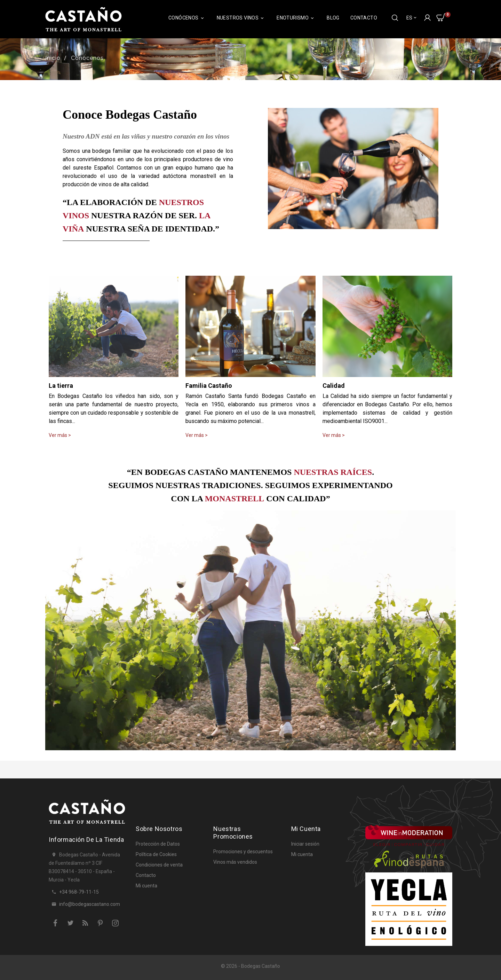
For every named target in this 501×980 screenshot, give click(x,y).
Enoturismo (296, 18)
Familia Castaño (209, 386)
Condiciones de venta (159, 865)
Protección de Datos (158, 844)
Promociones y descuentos (243, 852)
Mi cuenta (146, 886)
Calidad (334, 386)
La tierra (61, 386)
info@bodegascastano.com (90, 904)
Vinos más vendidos (235, 862)
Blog (333, 18)
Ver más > (60, 435)
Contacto (364, 18)
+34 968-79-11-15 (79, 892)
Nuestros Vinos (241, 18)
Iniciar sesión (305, 844)
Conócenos (187, 18)
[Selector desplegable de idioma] (412, 18)
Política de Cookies (156, 854)
